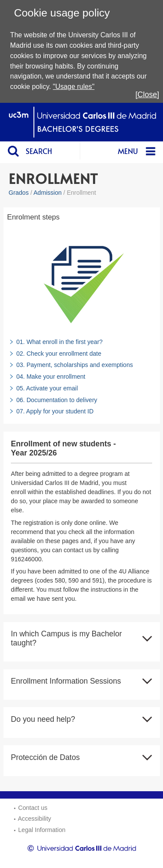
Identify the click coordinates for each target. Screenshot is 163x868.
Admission (48, 193)
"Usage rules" (74, 87)
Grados (19, 193)
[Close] (147, 95)
